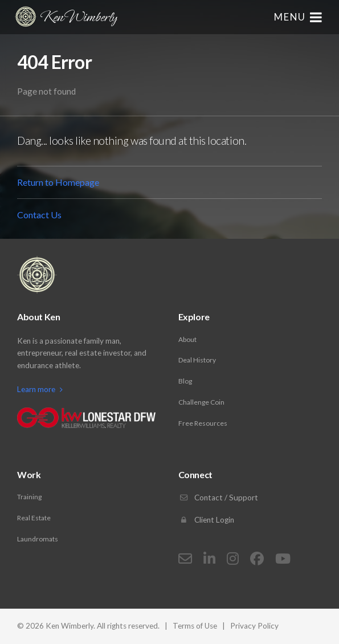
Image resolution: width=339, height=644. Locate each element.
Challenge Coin (201, 402)
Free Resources (203, 423)
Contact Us (39, 215)
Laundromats (38, 539)
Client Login (206, 520)
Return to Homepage (58, 182)
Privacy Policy (254, 626)
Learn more (40, 389)
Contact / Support (218, 498)
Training (29, 497)
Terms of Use (195, 626)
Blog (185, 381)
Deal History (197, 360)
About (187, 339)
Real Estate (34, 518)
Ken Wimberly (66, 17)
